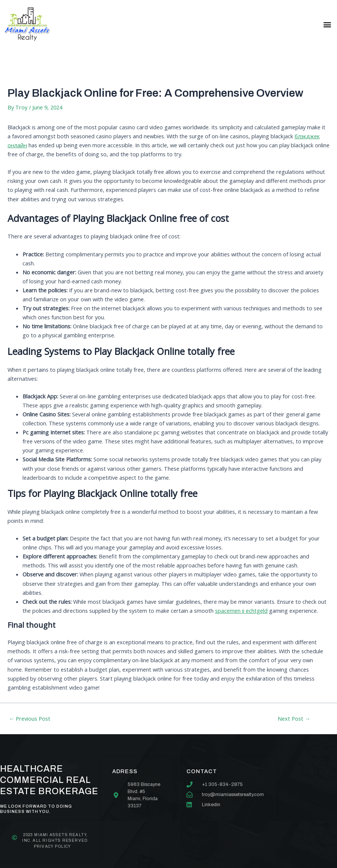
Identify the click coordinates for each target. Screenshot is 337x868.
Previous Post (30, 719)
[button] (327, 24)
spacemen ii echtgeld (241, 611)
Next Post (294, 719)
